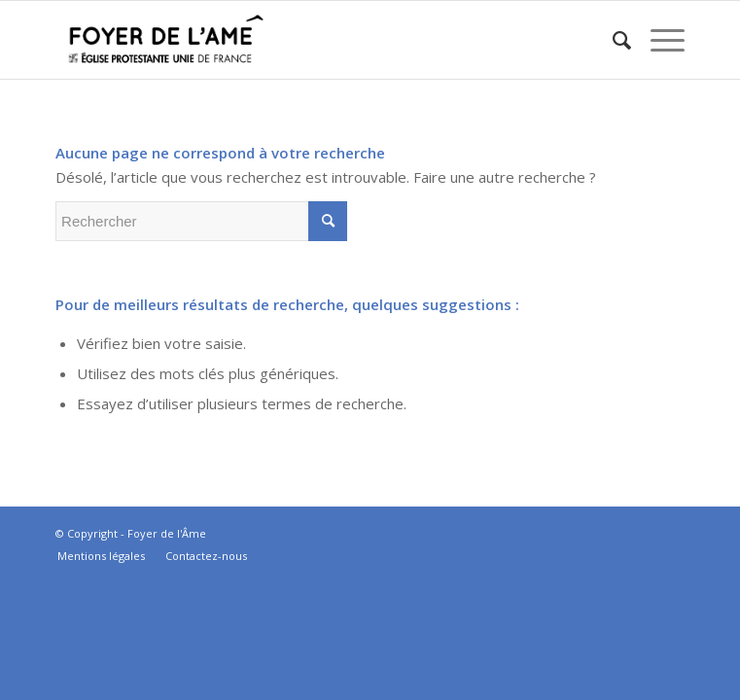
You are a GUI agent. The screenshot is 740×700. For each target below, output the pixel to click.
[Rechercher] (612, 40)
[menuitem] (612, 40)
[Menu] (658, 40)
